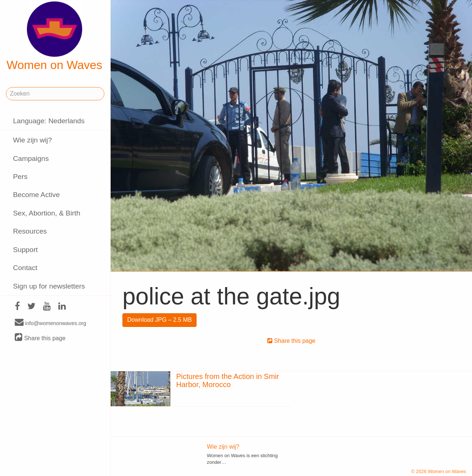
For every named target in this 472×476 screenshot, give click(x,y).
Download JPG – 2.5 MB (159, 320)
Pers (20, 177)
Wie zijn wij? (32, 140)
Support (25, 250)
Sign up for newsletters (49, 286)
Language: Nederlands (49, 121)
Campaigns (31, 158)
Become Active (36, 195)
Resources (30, 231)
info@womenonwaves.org (51, 323)
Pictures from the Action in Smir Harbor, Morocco (228, 380)
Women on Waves (55, 37)
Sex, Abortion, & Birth (46, 213)
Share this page (40, 338)
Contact (25, 268)
